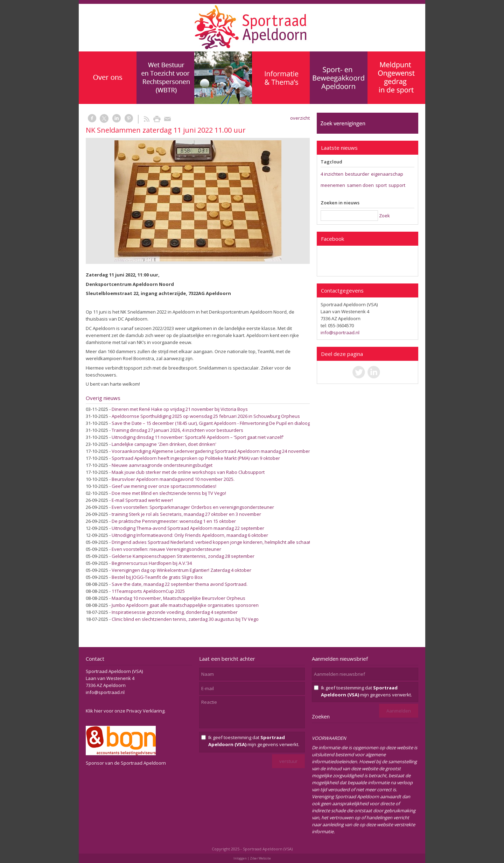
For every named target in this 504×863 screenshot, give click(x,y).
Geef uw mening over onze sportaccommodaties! (164, 486)
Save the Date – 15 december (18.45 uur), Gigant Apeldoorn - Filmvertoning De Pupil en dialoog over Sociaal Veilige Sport (238, 423)
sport (381, 185)
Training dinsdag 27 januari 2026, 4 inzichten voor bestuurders (177, 430)
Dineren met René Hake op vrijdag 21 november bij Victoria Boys (180, 409)
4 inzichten (332, 174)
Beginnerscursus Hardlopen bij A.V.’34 (152, 563)
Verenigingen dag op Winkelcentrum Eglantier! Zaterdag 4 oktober (181, 570)
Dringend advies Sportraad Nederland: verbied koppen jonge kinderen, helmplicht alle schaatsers (216, 542)
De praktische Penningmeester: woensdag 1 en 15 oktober (174, 521)
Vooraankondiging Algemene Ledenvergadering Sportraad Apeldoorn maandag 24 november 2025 (216, 451)
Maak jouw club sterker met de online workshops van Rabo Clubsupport (188, 472)
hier (98, 711)
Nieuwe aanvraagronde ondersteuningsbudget (162, 465)
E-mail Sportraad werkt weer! (142, 500)
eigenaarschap (387, 174)
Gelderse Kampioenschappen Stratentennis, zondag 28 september (183, 556)
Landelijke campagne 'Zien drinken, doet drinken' (164, 444)
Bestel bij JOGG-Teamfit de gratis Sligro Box (157, 577)
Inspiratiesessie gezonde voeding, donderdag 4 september (175, 612)
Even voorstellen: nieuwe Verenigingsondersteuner (166, 549)
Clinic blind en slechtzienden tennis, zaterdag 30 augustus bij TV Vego (185, 619)
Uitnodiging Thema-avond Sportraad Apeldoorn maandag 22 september (188, 528)
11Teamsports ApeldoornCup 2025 (148, 591)
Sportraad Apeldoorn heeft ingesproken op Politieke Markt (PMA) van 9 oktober (196, 458)
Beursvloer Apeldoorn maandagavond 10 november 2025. (173, 479)
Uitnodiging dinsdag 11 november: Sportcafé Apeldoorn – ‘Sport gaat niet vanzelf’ (198, 437)
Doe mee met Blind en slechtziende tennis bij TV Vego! (169, 493)
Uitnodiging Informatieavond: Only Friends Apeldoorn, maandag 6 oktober (190, 535)
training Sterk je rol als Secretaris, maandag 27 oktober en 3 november (186, 514)
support (397, 185)
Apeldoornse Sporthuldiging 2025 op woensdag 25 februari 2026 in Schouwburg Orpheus (206, 416)
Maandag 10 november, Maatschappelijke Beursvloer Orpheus (178, 598)
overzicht (300, 118)
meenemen (333, 185)
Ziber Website (260, 858)
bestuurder (357, 174)
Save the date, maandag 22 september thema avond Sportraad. (180, 584)
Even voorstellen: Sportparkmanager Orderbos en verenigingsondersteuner (193, 507)
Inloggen (240, 858)
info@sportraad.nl (340, 332)
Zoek (384, 216)
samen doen (360, 185)
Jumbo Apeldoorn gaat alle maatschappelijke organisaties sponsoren (185, 605)
